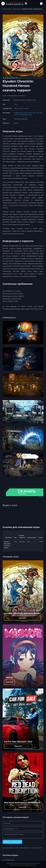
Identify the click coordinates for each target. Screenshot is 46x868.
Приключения (27, 113)
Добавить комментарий (12, 842)
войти (12, 848)
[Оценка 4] (9, 78)
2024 (15, 104)
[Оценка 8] (16, 78)
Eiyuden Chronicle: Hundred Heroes (22, 613)
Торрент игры (7, 9)
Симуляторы (16, 9)
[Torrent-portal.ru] (17, 4)
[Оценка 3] (7, 78)
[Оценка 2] (6, 78)
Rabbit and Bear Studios (21, 108)
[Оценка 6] (13, 78)
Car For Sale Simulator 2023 (18, 742)
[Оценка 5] (11, 78)
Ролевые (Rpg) (23, 115)
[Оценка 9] (18, 78)
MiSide (9, 678)
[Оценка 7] (15, 78)
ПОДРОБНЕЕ (22, 618)
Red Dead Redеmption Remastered (22, 803)
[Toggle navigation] (3, 4)
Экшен (30, 115)
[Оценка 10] (20, 78)
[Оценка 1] (4, 78)
